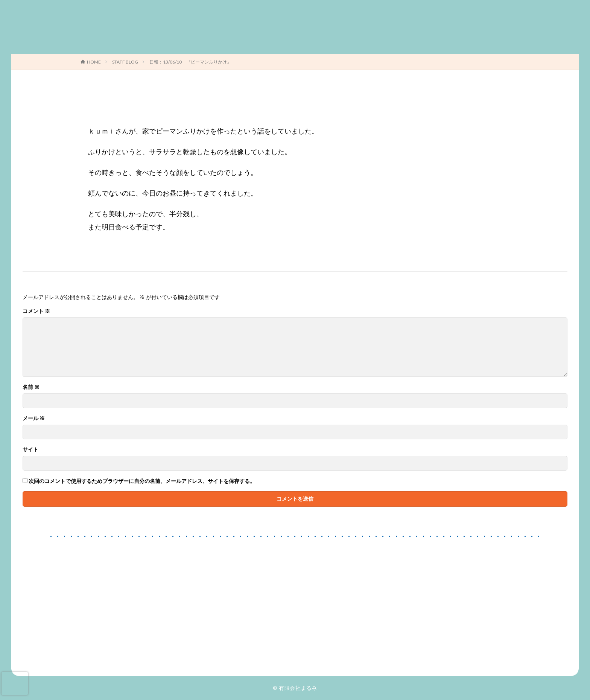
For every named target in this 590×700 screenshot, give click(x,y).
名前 (31, 387)
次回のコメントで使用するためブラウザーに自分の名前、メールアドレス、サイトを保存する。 (142, 481)
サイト (30, 449)
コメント (36, 311)
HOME (94, 62)
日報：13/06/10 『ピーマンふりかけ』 (190, 62)
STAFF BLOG (125, 62)
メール (34, 418)
